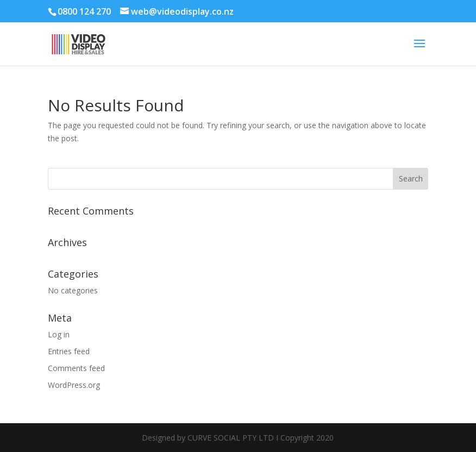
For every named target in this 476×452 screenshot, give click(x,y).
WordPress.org (74, 385)
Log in (59, 334)
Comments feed (76, 368)
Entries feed (69, 351)
